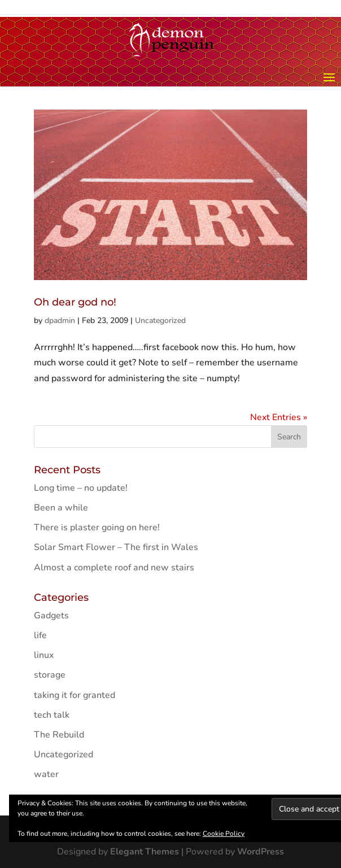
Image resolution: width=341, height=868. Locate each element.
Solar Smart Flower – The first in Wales (116, 547)
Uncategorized (160, 320)
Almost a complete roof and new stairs (114, 568)
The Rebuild (59, 735)
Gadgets (51, 616)
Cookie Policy (224, 834)
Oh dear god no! (75, 302)
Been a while (61, 508)
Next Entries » (279, 417)
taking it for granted (75, 695)
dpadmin (60, 320)
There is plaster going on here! (97, 527)
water (46, 774)
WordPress (261, 852)
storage (50, 675)
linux (44, 655)
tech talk (52, 715)
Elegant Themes (145, 852)
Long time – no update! (81, 488)
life (40, 635)
